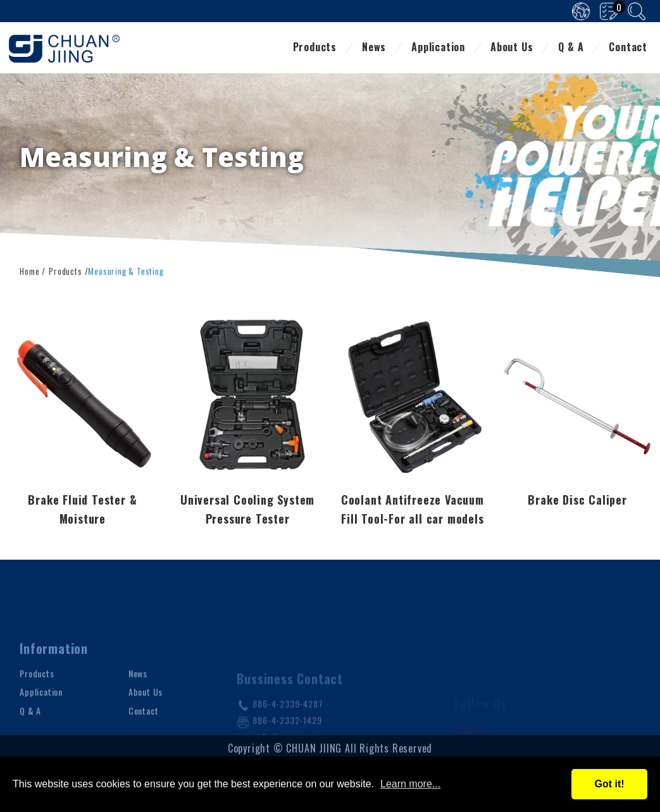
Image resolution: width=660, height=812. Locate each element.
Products (315, 48)
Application (438, 48)
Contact (628, 48)
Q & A (571, 48)
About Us (512, 48)
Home (29, 270)
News (374, 48)
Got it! (609, 784)
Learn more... (410, 784)
